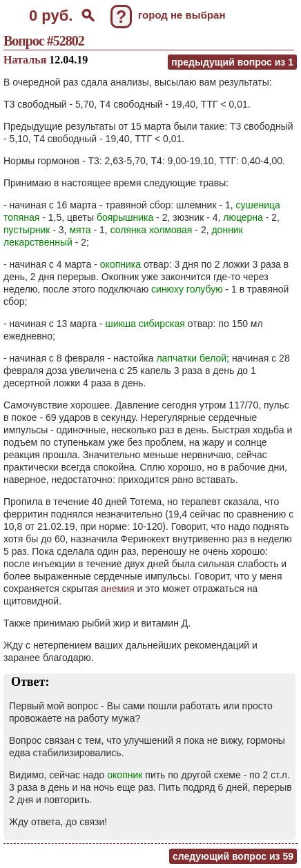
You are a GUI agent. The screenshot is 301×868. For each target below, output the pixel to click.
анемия (117, 589)
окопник (125, 775)
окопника (120, 264)
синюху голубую (187, 289)
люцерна (243, 217)
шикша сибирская (145, 324)
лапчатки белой (191, 358)
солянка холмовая (152, 230)
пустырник (27, 230)
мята (80, 230)
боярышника (125, 217)
